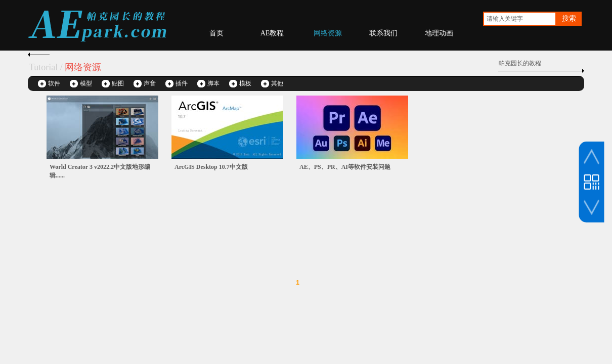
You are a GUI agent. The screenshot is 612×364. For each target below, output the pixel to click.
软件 (54, 83)
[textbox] (520, 19)
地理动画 (439, 33)
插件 (182, 83)
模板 (245, 83)
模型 (86, 83)
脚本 (213, 83)
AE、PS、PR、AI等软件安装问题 (345, 167)
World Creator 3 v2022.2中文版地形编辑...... (100, 171)
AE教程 (272, 33)
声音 (150, 83)
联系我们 (383, 33)
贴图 (118, 83)
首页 (216, 33)
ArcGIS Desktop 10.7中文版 (211, 167)
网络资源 (328, 33)
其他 (277, 83)
